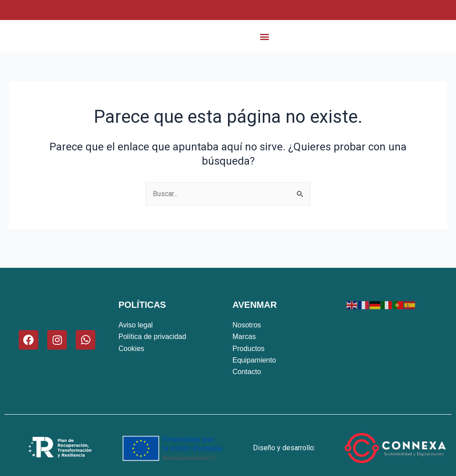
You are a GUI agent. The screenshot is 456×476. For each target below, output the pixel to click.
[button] (265, 41)
